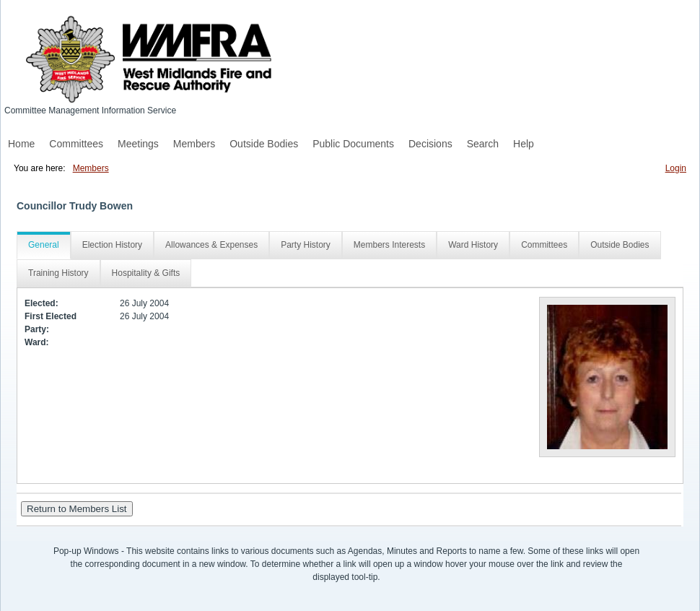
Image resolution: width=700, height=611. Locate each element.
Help (524, 144)
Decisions (430, 144)
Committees (76, 144)
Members (194, 144)
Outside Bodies (264, 144)
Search (483, 144)
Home (21, 144)
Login (676, 168)
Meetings (138, 144)
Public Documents (353, 144)
